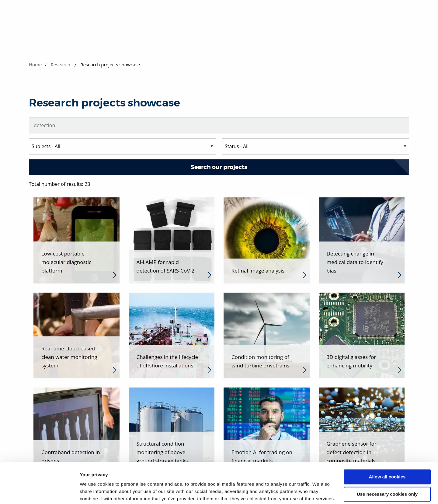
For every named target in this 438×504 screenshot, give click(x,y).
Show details (94, 492)
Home (35, 64)
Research (61, 64)
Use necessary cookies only (387, 463)
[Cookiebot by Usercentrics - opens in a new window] (39, 492)
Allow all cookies (387, 446)
